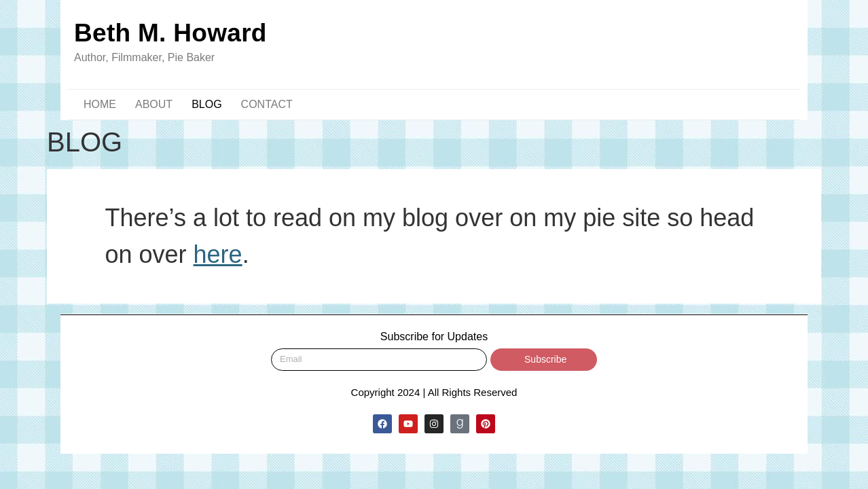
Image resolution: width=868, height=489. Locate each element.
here (218, 254)
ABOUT (154, 104)
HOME (100, 104)
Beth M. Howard (170, 33)
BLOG (206, 104)
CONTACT (267, 104)
